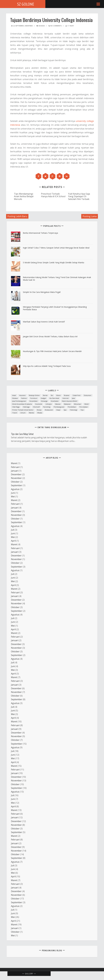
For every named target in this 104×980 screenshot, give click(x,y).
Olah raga (16, 407)
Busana (67, 395)
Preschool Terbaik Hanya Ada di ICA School (53, 195)
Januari (15, 471)
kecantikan (34, 401)
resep (39, 410)
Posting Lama (90, 216)
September (17, 485)
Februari (15, 467)
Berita (45, 395)
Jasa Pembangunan (19, 401)
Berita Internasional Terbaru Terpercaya (40, 233)
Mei (13, 497)
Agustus (15, 489)
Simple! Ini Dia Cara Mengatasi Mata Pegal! (42, 292)
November (16, 478)
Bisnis (58, 395)
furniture (34, 398)
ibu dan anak (54, 398)
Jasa (73, 398)
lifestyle (49, 404)
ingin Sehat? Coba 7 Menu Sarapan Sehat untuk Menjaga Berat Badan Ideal (56, 248)
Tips (82, 410)
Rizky (72, 26)
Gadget (43, 398)
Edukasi (42, 26)
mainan (58, 404)
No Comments (55, 26)
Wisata (40, 413)
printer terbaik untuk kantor (23, 410)
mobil (87, 404)
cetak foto (77, 395)
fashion (24, 398)
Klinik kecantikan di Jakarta (22, 404)
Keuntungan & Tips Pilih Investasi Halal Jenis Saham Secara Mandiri (52, 351)
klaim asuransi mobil (70, 401)
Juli (13, 530)
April (13, 541)
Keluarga (44, 401)
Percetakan (84, 407)
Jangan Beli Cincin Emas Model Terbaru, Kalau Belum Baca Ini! (50, 336)
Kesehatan (55, 401)
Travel (15, 413)
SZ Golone (26, 4)
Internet (66, 398)
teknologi (73, 410)
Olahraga (26, 407)
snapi (58, 410)
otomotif (36, 407)
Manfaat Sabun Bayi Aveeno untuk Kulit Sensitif (44, 322)
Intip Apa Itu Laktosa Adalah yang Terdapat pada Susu (47, 366)
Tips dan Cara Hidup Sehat (22, 434)
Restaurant (49, 410)
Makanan (67, 404)
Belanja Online (34, 395)
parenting (47, 407)
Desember (16, 474)
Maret (14, 463)
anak (14, 395)
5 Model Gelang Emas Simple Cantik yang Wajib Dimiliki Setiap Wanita (53, 263)
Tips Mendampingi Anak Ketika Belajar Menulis (24, 196)
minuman (78, 404)
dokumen (88, 395)
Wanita (31, 413)
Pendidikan (72, 407)
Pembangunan (59, 407)
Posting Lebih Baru (17, 216)
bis (52, 395)
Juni (13, 493)
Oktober (15, 482)
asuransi (22, 395)
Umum (23, 413)
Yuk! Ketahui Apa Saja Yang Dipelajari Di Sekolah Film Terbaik (79, 196)
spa (65, 410)
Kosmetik (39, 404)
